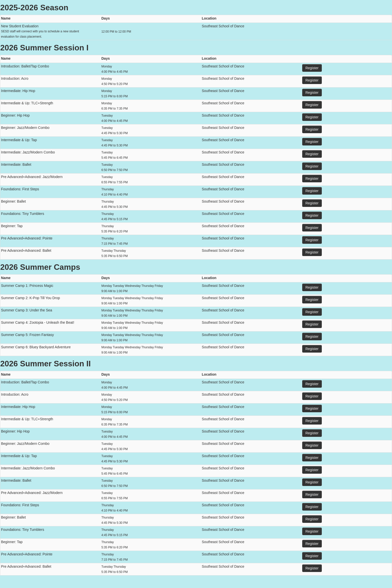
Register (312, 68)
